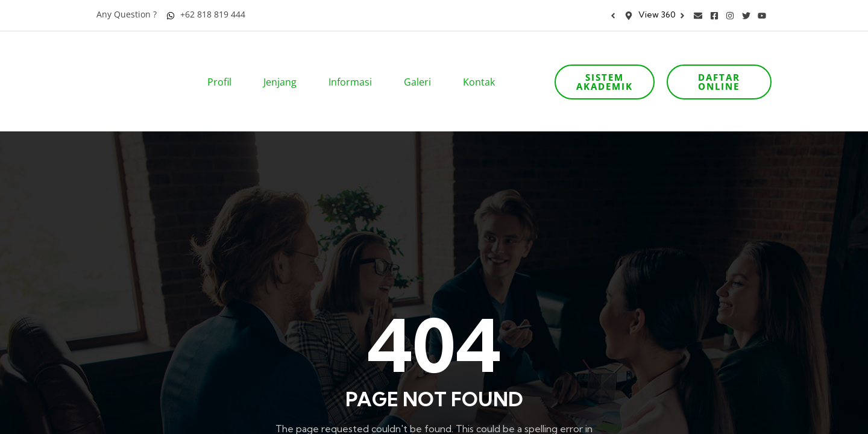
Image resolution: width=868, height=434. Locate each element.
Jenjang (284, 65)
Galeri (421, 65)
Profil (223, 65)
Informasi (354, 65)
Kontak (483, 65)
